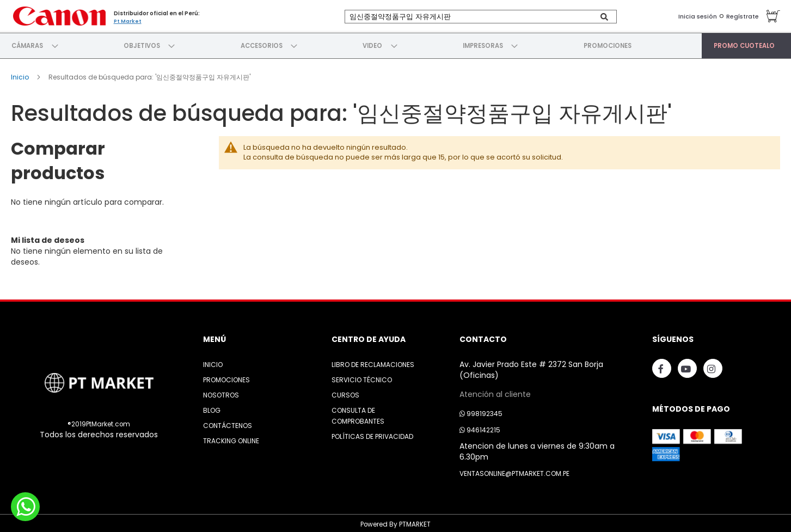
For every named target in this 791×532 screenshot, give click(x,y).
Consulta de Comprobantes (358, 413)
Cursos (345, 392)
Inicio (21, 74)
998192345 (481, 411)
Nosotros (221, 392)
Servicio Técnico (362, 377)
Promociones (226, 377)
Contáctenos (228, 423)
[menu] (395, 44)
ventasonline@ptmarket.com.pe (514, 471)
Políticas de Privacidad (372, 434)
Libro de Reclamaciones (373, 362)
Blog (212, 408)
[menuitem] (28, 44)
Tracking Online (231, 438)
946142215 (480, 427)
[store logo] (57, 15)
